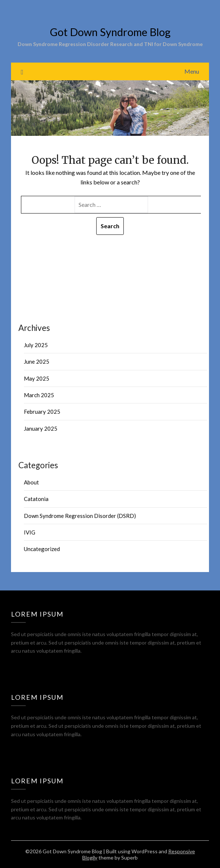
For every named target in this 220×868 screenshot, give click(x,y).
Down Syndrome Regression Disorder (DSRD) (80, 516)
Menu (192, 71)
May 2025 (37, 378)
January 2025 (41, 428)
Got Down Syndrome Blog (110, 32)
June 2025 (37, 361)
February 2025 (42, 412)
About (31, 482)
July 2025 (36, 345)
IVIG (30, 532)
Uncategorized (42, 549)
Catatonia (36, 499)
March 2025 (39, 395)
